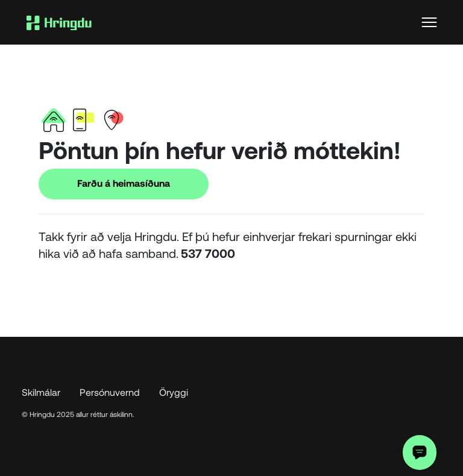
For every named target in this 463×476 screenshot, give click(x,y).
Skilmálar (41, 392)
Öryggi (174, 392)
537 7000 (208, 253)
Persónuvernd (110, 392)
